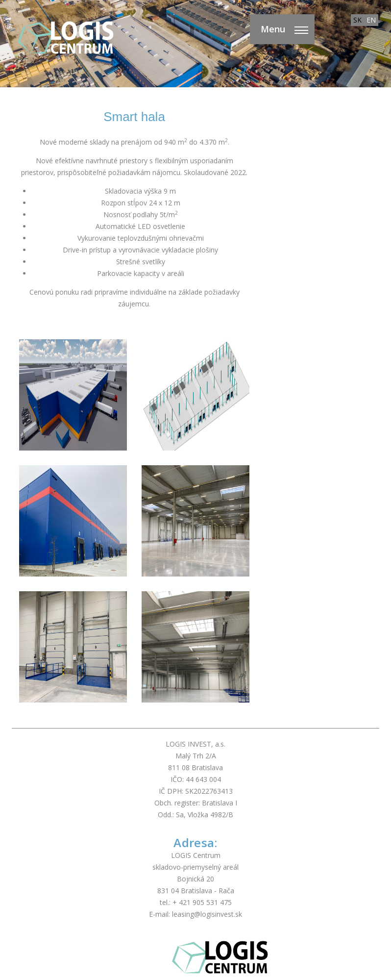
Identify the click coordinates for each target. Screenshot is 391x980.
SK (357, 20)
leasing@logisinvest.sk (207, 914)
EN (371, 20)
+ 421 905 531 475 (202, 902)
